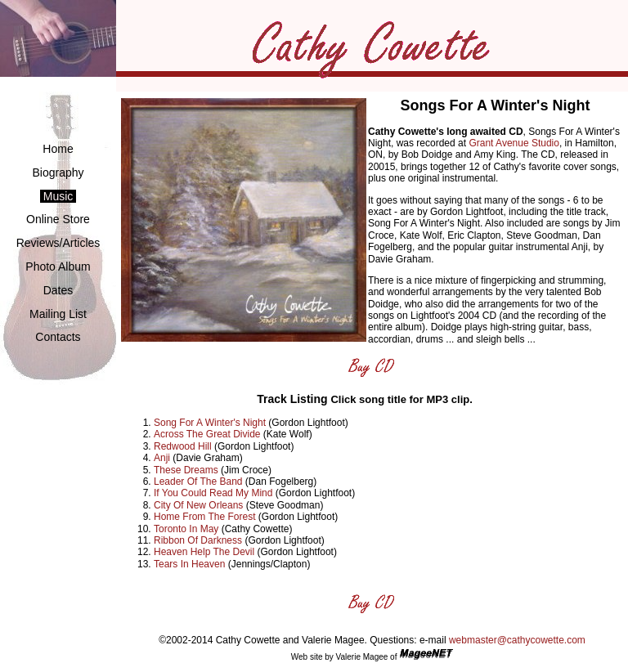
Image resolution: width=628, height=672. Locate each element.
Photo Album (58, 267)
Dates (58, 290)
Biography (58, 172)
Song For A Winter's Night (210, 423)
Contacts (58, 337)
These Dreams (186, 470)
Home (58, 149)
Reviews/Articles (58, 243)
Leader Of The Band (198, 482)
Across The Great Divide (207, 434)
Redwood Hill (183, 446)
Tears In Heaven (189, 564)
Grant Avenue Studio (514, 143)
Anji (162, 458)
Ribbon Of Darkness (198, 540)
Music (58, 196)
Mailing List (58, 314)
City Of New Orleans (198, 505)
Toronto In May (186, 529)
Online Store (58, 219)
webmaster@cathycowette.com (517, 640)
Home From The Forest (204, 517)
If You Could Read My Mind (213, 493)
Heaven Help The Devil (204, 552)
